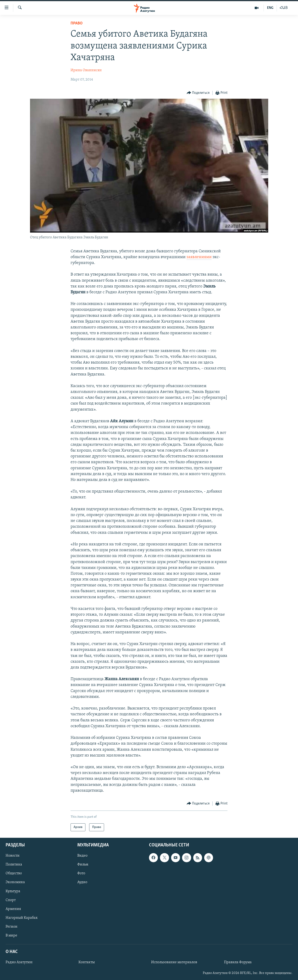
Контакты (87, 962)
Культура (13, 891)
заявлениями (199, 257)
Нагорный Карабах (22, 918)
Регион (12, 927)
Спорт (11, 900)
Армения (13, 909)
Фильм (83, 865)
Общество (14, 874)
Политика (14, 865)
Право (77, 23)
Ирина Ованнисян (86, 70)
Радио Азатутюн (19, 962)
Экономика (15, 882)
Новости (13, 856)
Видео (82, 856)
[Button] (198, 93)
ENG (270, 8)
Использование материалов (174, 962)
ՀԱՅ (284, 8)
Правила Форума (238, 962)
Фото (81, 874)
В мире (11, 936)
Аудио (82, 882)
